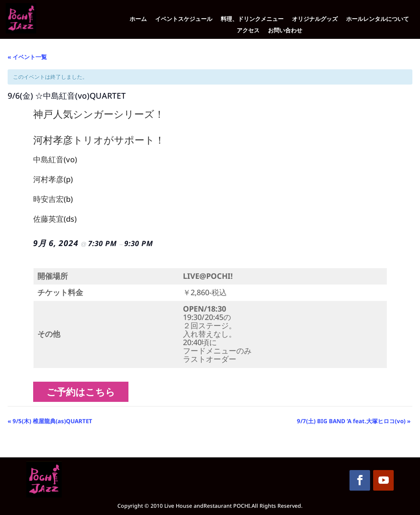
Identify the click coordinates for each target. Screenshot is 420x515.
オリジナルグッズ (315, 19)
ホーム (138, 19)
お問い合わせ (285, 31)
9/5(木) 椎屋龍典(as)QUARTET (50, 421)
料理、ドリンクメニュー (252, 19)
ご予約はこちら (84, 392)
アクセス (248, 31)
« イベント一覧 (27, 57)
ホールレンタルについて (378, 19)
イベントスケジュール (184, 19)
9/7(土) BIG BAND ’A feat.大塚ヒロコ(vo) (354, 421)
